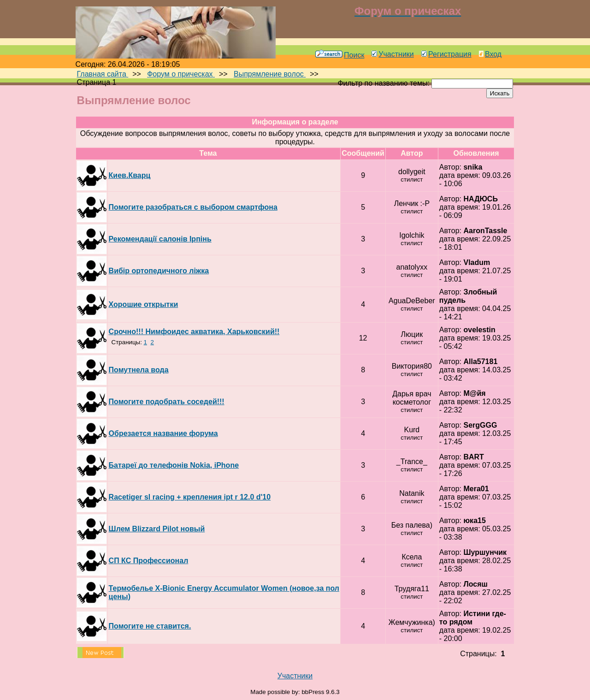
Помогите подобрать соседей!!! (167, 402)
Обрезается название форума (163, 433)
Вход (490, 54)
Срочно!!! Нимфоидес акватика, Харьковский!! (194, 332)
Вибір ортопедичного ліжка (159, 271)
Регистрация (446, 54)
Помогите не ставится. (150, 626)
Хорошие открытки (144, 304)
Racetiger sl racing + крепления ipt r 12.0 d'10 (190, 497)
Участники (392, 54)
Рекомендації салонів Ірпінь (160, 239)
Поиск (340, 55)
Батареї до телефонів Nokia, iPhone (174, 465)
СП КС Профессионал (149, 561)
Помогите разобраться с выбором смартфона (193, 207)
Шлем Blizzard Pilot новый (157, 529)
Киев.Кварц (130, 175)
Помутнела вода (139, 370)
